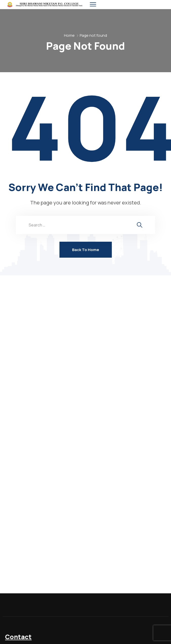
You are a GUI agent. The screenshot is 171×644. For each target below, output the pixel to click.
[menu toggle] (93, 4)
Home (69, 35)
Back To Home (86, 250)
